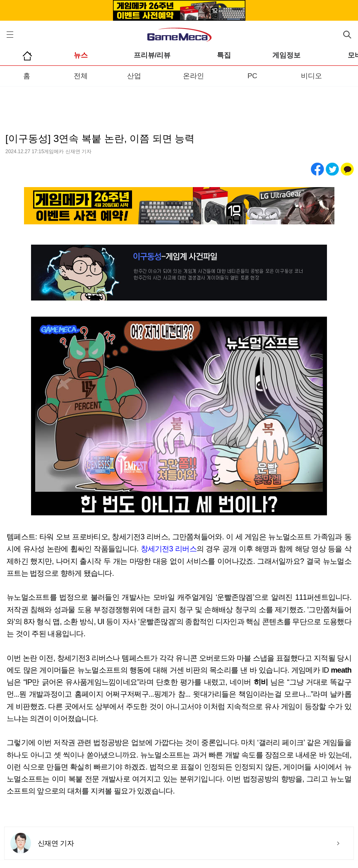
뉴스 (81, 55)
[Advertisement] (179, 103)
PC (252, 76)
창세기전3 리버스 (169, 549)
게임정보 (286, 55)
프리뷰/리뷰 (152, 55)
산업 (134, 76)
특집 (224, 55)
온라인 (193, 76)
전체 (81, 76)
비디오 (311, 76)
